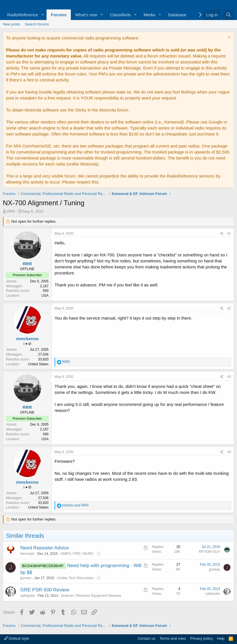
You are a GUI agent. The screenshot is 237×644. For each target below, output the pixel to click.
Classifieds (120, 15)
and (75, 505)
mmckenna (27, 339)
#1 (229, 234)
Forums (59, 15)
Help (221, 638)
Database (177, 15)
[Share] (222, 234)
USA (45, 296)
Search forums (37, 24)
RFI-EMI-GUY (209, 552)
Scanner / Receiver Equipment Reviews (91, 596)
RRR (11, 211)
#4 (229, 452)
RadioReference (23, 15)
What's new (86, 15)
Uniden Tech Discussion (75, 578)
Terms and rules (173, 638)
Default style (17, 638)
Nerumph (27, 554)
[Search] (229, 15)
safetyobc (28, 596)
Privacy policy (201, 638)
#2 (229, 308)
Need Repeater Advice (45, 548)
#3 (229, 377)
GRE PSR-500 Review (45, 590)
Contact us (146, 638)
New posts (12, 24)
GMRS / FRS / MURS (77, 554)
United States (38, 364)
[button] (43, 15)
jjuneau (26, 578)
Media (149, 15)
